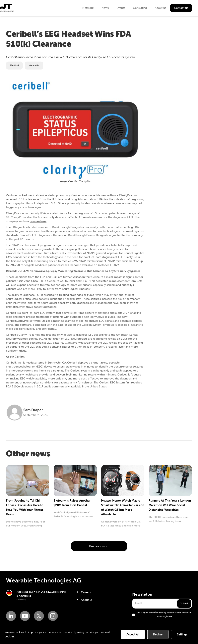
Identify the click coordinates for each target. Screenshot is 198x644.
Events (121, 8)
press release (38, 221)
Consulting (140, 8)
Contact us (181, 8)
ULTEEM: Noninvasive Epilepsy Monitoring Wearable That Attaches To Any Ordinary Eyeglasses (79, 271)
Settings (182, 634)
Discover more (99, 546)
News (105, 8)
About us (160, 8)
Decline (158, 634)
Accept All (133, 634)
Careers (86, 592)
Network (88, 8)
